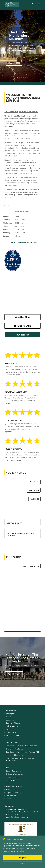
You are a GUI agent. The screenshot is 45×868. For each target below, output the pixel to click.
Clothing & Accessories (14, 774)
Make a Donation (12, 726)
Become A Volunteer (13, 723)
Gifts (8, 783)
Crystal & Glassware (13, 777)
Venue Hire (10, 720)
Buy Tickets (14, 63)
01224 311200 (12, 814)
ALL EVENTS (34, 482)
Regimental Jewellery (14, 793)
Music (8, 789)
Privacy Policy (11, 732)
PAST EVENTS (34, 490)
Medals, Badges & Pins (14, 786)
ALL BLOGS (34, 499)
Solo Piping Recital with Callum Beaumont (21, 746)
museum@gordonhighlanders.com (24, 242)
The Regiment (11, 714)
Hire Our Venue (23, 326)
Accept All (22, 858)
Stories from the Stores (14, 749)
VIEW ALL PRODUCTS (31, 566)
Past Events (10, 729)
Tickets (9, 717)
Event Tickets (11, 780)
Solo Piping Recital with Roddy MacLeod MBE (22, 752)
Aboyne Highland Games (15, 755)
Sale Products (11, 796)
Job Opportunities (13, 735)
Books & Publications (14, 771)
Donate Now (14, 674)
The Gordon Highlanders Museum (19, 35)
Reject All (22, 864)
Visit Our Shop (23, 317)
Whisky (9, 799)
